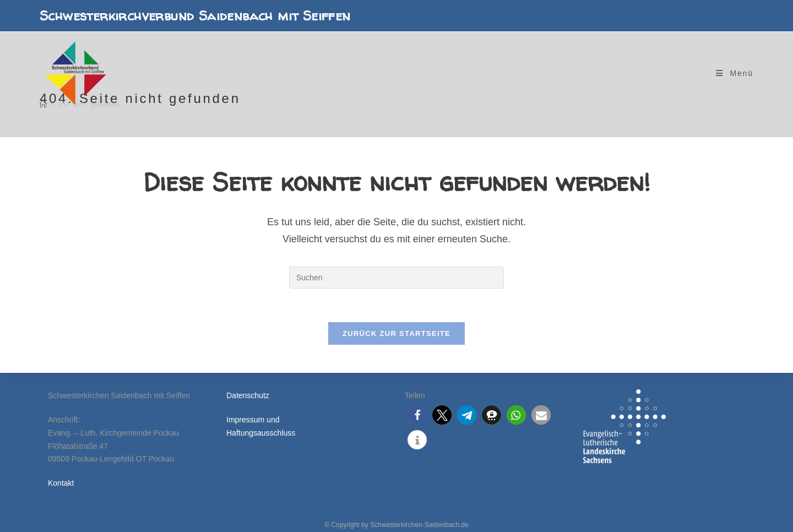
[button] (417, 415)
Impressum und (253, 420)
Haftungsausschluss (261, 433)
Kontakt (61, 483)
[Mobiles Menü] (735, 73)
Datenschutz (248, 395)
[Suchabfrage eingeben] (397, 278)
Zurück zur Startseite (397, 333)
